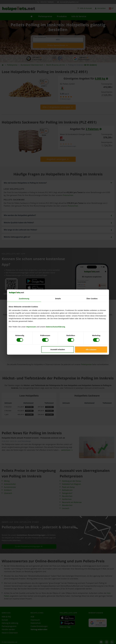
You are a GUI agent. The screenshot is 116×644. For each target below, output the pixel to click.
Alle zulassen (91, 349)
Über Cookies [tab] (92, 299)
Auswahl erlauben (58, 349)
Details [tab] (58, 299)
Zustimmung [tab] (24, 299)
